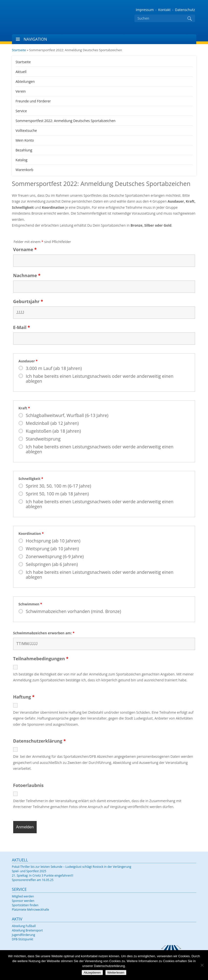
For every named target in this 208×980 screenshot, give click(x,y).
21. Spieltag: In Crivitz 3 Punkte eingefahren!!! (43, 876)
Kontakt (164, 10)
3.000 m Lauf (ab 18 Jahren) (54, 368)
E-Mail (22, 327)
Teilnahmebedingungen (41, 659)
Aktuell (21, 72)
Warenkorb (25, 170)
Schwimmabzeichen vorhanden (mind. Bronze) (74, 611)
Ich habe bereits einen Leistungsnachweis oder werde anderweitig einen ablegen (100, 379)
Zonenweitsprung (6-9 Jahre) (55, 556)
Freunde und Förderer (33, 101)
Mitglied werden (23, 896)
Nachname (27, 275)
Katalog (22, 160)
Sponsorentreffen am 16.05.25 (33, 880)
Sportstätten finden (25, 905)
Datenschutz (185, 10)
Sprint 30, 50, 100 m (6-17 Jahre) (59, 486)
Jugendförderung (24, 935)
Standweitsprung (43, 439)
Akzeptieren (92, 973)
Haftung (24, 697)
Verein (21, 91)
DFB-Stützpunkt (23, 939)
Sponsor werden (23, 901)
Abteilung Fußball (24, 926)
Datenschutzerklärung (40, 741)
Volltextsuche (26, 130)
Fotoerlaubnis (28, 785)
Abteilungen (25, 81)
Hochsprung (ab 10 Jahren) (53, 541)
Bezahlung (24, 150)
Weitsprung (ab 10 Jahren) (52, 549)
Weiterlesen (116, 973)
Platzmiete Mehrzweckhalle (31, 910)
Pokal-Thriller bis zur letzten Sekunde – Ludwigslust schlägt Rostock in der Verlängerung (72, 867)
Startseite (19, 50)
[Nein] (202, 965)
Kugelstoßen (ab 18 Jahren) (53, 431)
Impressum (145, 10)
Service (21, 111)
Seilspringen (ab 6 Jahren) (52, 564)
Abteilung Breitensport (27, 930)
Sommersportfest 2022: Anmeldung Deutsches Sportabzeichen (66, 121)
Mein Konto (25, 140)
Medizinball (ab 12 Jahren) (52, 423)
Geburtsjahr (28, 301)
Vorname (25, 249)
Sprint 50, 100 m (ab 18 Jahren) (57, 494)
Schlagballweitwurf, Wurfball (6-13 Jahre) (67, 415)
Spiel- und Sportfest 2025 (29, 871)
